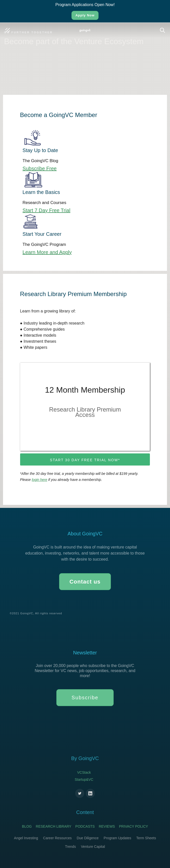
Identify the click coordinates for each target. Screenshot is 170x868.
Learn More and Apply (47, 252)
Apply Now (85, 15)
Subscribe (85, 698)
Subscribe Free (40, 168)
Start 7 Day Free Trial (47, 210)
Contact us (85, 582)
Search (164, 28)
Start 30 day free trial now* (85, 460)
